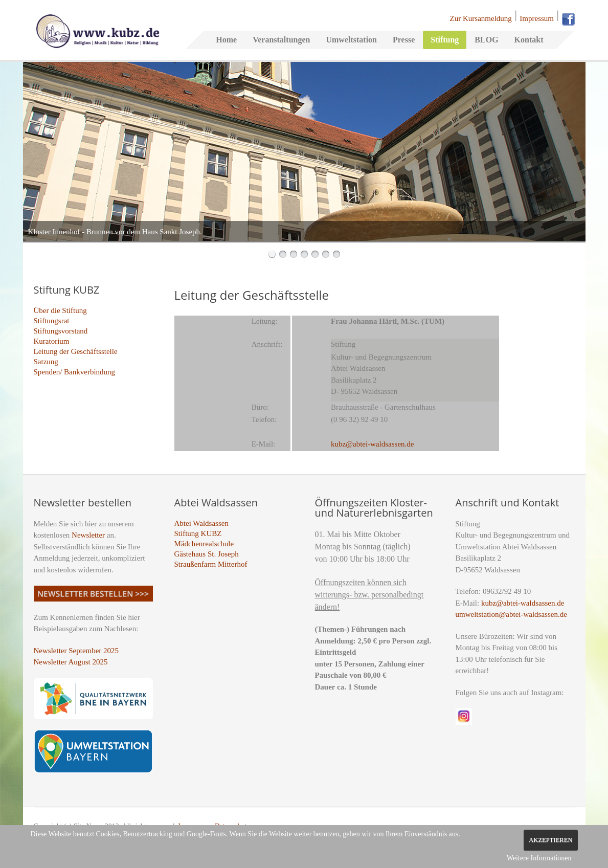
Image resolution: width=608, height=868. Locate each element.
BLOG (486, 40)
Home (226, 40)
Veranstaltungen (281, 40)
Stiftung (445, 40)
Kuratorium (52, 341)
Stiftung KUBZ (198, 533)
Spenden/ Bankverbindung (75, 372)
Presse (404, 40)
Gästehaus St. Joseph (207, 554)
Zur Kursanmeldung (481, 18)
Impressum (537, 18)
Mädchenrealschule (204, 544)
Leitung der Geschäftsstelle (76, 351)
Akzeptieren (550, 840)
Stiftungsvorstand (61, 331)
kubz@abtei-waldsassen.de (523, 603)
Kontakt (529, 40)
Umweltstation (351, 40)
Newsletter (88, 535)
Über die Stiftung (60, 310)
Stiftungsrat (52, 321)
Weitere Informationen (539, 858)
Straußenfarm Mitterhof (211, 564)
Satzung (46, 362)
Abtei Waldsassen (201, 523)
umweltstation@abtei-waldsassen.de (511, 614)
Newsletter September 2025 (76, 651)
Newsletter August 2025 (71, 662)
